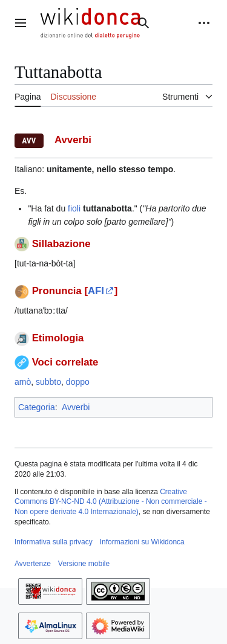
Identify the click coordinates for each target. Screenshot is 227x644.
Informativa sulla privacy (54, 542)
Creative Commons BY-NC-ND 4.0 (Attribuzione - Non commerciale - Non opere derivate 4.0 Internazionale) (111, 502)
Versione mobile (84, 564)
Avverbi (76, 407)
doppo (78, 382)
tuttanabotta (107, 208)
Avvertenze (33, 564)
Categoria (37, 407)
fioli (74, 208)
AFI (96, 291)
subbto (48, 382)
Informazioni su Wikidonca (142, 542)
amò (23, 382)
